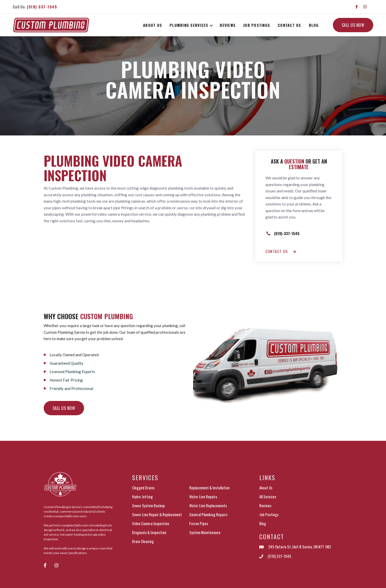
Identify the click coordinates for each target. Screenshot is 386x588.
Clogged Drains (143, 488)
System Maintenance (205, 532)
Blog (314, 25)
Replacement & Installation (209, 488)
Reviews (228, 25)
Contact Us (289, 25)
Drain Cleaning (143, 541)
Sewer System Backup (148, 505)
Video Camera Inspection (151, 523)
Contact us (281, 251)
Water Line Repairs (203, 497)
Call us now (64, 408)
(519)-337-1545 (287, 233)
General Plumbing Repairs (208, 514)
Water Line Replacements (208, 505)
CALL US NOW (353, 25)
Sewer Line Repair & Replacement (157, 514)
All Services (268, 497)
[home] (51, 25)
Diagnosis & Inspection (149, 532)
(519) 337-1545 (279, 556)
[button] (192, 25)
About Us (153, 25)
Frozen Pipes (199, 523)
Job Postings (269, 514)
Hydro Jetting (142, 497)
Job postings (257, 25)
